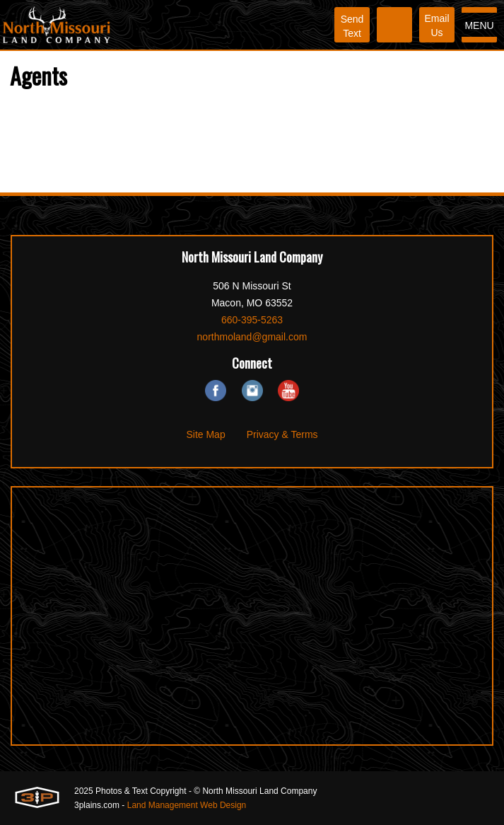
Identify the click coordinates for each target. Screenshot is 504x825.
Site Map (205, 434)
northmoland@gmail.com (252, 337)
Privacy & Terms (282, 434)
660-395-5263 (252, 320)
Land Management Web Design (187, 805)
